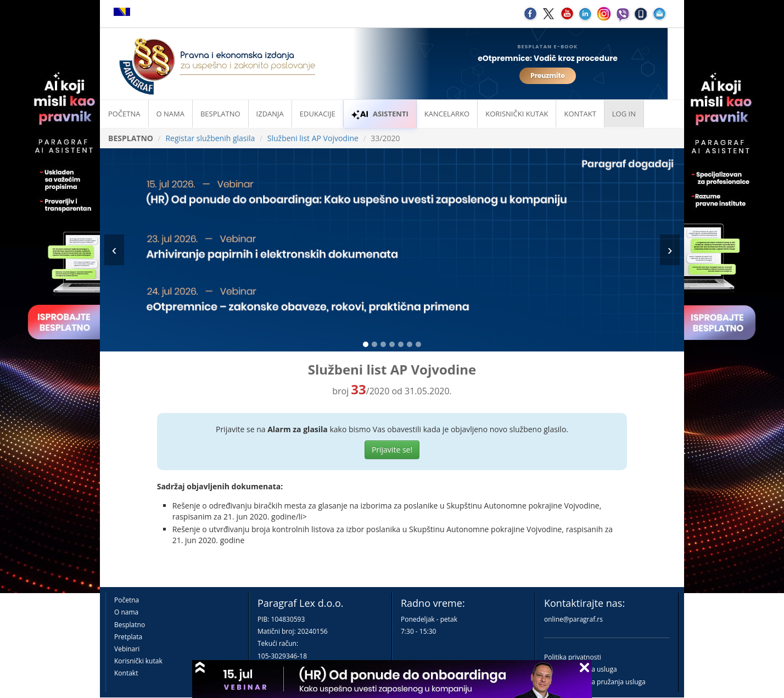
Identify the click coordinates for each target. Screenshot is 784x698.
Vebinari (127, 649)
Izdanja (270, 114)
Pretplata (128, 637)
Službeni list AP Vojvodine (313, 138)
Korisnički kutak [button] (517, 114)
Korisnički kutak (138, 661)
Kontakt (126, 673)
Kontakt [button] (580, 114)
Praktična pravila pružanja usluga (595, 682)
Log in (624, 114)
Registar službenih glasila (210, 138)
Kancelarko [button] (447, 114)
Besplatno (220, 114)
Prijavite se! (392, 449)
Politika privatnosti (573, 657)
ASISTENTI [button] (380, 114)
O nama (170, 114)
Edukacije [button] (318, 114)
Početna (124, 114)
